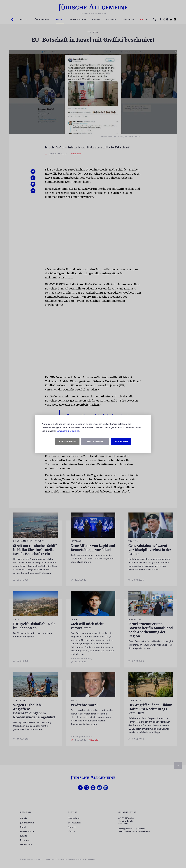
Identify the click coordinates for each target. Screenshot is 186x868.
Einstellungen (95, 442)
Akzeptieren (121, 442)
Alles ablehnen (67, 442)
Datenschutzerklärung (68, 431)
